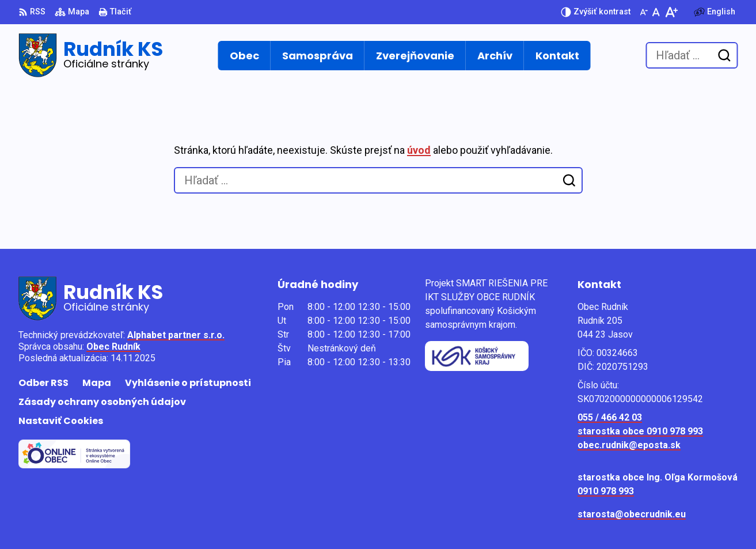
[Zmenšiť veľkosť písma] (644, 12)
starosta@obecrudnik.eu (632, 514)
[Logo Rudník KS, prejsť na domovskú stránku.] (91, 55)
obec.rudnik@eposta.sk (629, 445)
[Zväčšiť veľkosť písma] (671, 12)
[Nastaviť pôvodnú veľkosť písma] (656, 12)
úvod (419, 150)
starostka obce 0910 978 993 (640, 431)
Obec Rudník (113, 347)
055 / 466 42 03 (610, 417)
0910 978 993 (606, 491)
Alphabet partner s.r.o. (176, 335)
